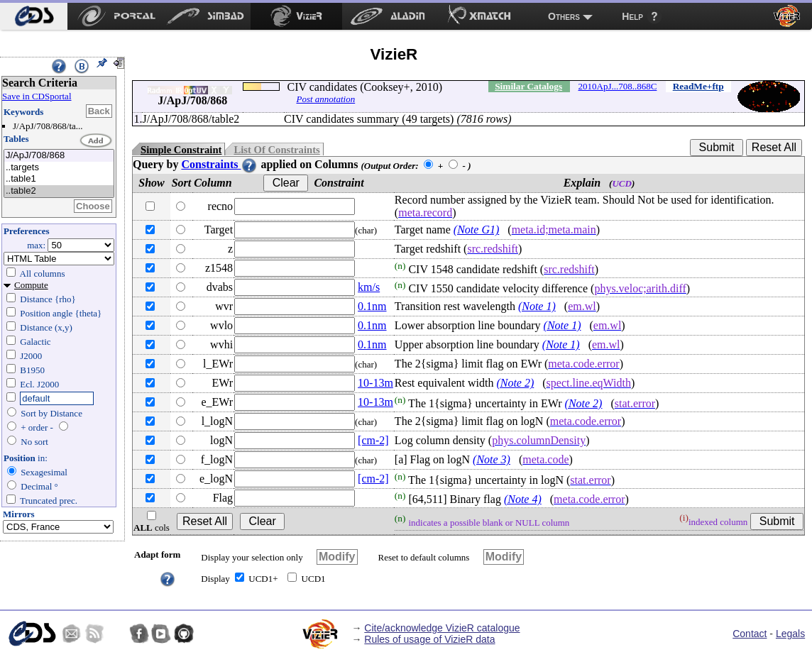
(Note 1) (537, 306)
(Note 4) (523, 499)
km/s (369, 287)
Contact (750, 634)
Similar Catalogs (528, 86)
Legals (790, 634)
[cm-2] (373, 440)
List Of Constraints (276, 150)
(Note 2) (515, 383)
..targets (59, 168)
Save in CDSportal (37, 96)
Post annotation (325, 99)
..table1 (59, 179)
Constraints (219, 164)
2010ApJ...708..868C (618, 86)
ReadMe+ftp (698, 86)
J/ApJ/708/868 (59, 156)
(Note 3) (492, 459)
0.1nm (372, 306)
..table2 (59, 191)
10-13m (375, 383)
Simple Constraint (181, 150)
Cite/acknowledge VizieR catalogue (442, 628)
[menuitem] (34, 16)
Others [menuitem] (564, 16)
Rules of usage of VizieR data (429, 639)
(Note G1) (476, 230)
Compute (31, 285)
